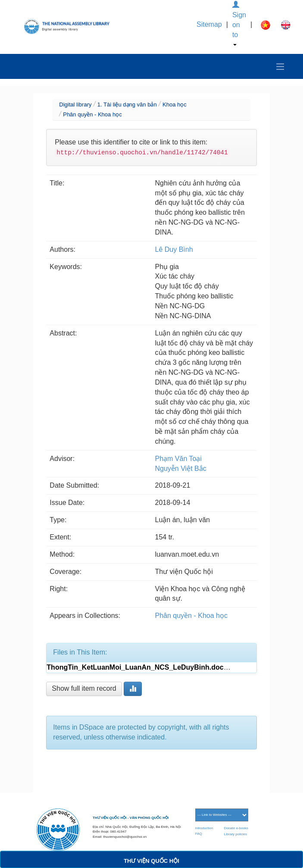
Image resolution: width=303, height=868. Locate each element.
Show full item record (84, 688)
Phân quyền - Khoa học (92, 114)
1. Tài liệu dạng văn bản (127, 105)
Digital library (75, 105)
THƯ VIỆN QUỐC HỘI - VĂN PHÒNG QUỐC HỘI (131, 818)
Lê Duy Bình (174, 249)
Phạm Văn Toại (178, 459)
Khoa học (175, 105)
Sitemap (209, 24)
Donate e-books (236, 828)
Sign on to (239, 24)
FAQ (199, 834)
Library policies (236, 834)
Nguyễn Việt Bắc (181, 468)
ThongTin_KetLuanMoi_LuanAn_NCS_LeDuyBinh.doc (135, 667)
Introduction (204, 828)
